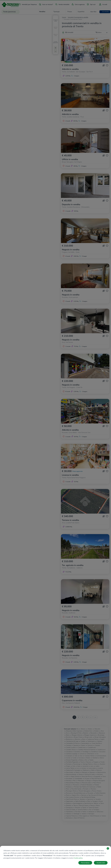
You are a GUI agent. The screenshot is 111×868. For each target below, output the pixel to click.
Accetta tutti (101, 863)
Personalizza (85, 863)
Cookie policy (78, 858)
